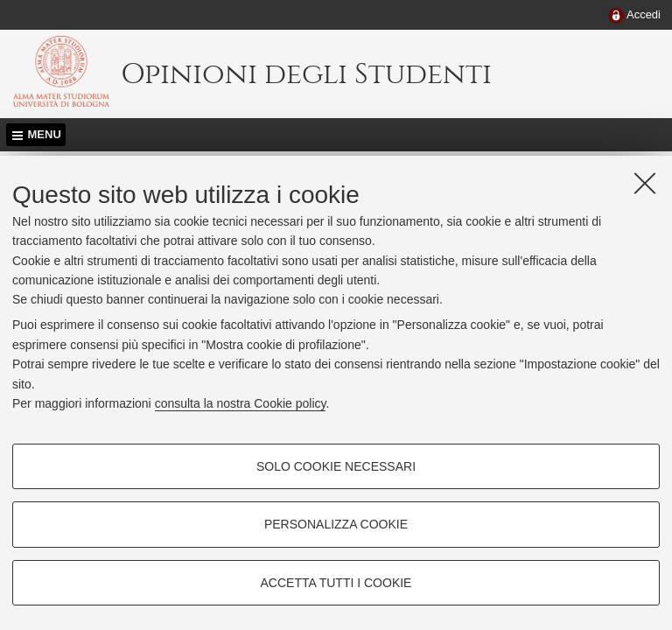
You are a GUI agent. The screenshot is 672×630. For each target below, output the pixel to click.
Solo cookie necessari (336, 466)
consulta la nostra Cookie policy (241, 403)
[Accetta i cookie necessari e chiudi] (645, 183)
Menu (45, 134)
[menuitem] (634, 16)
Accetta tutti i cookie (336, 583)
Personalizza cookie (336, 524)
